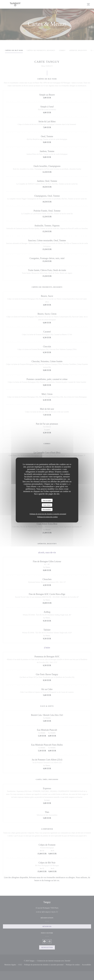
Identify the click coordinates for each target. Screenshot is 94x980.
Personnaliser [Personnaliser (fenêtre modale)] (47, 509)
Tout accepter (47, 500)
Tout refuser (47, 505)
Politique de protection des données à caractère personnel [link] (48, 514)
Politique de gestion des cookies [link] (47, 517)
